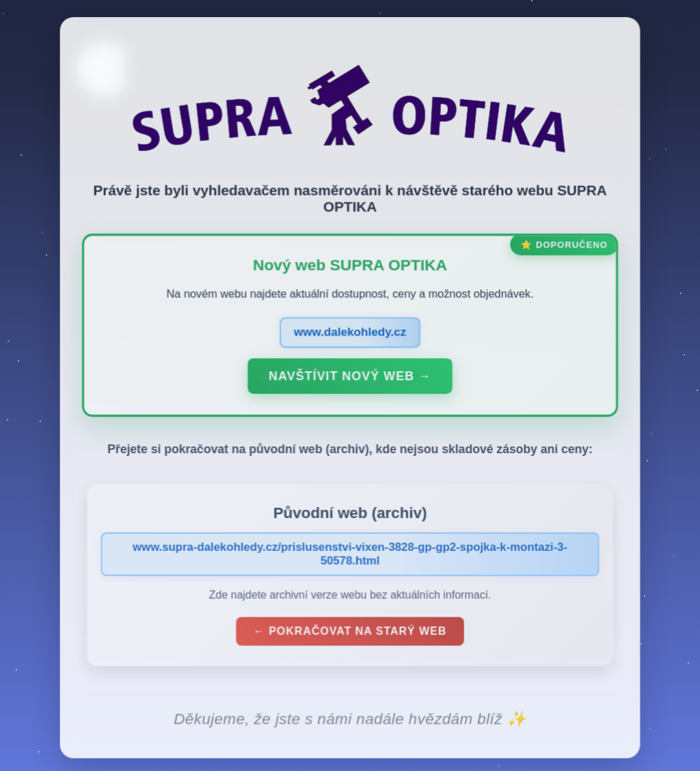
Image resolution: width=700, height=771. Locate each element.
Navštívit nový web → (350, 379)
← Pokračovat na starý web (350, 634)
